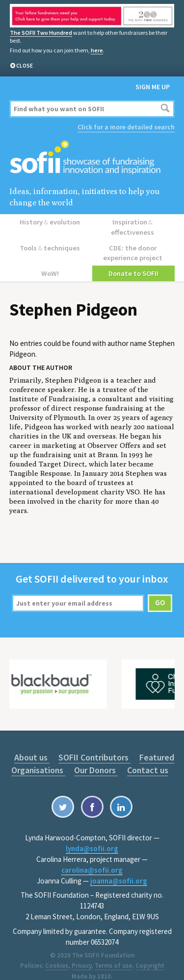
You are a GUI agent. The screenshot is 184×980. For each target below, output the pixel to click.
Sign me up (153, 86)
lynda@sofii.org (92, 835)
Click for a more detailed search (126, 126)
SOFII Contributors (94, 744)
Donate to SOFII (133, 260)
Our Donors (96, 756)
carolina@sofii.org (92, 856)
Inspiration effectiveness (133, 221)
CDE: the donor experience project (133, 241)
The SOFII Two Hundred (41, 33)
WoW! (51, 260)
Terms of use (113, 952)
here (97, 50)
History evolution (51, 221)
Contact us (146, 756)
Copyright (150, 952)
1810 (104, 963)
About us (33, 744)
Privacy (81, 952)
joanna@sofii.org (119, 867)
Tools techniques (51, 236)
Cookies (57, 952)
